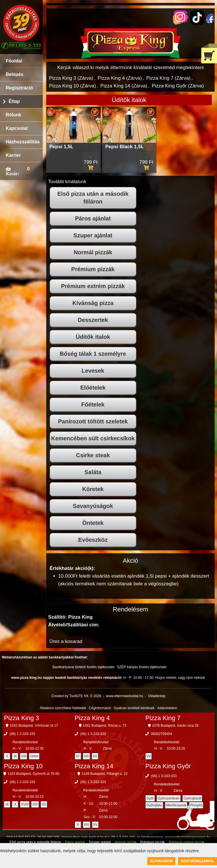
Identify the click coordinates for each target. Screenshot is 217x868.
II (7, 756)
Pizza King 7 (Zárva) (168, 78)
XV (95, 756)
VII (149, 756)
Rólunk (13, 115)
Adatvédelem (167, 708)
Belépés (14, 74)
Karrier (13, 155)
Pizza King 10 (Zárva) (72, 86)
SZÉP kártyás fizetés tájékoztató (142, 667)
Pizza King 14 (94, 766)
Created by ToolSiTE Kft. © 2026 (76, 696)
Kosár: (12, 173)
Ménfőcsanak (176, 805)
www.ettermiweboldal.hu (124, 696)
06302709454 (161, 734)
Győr (150, 798)
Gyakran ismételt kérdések (134, 708)
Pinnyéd (196, 805)
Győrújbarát (192, 798)
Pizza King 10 (23, 766)
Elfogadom (161, 861)
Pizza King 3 (22, 718)
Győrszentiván (169, 798)
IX (7, 804)
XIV (87, 825)
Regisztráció (19, 88)
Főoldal (14, 61)
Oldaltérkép (157, 696)
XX (44, 804)
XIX (35, 804)
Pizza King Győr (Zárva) (178, 86)
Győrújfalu (154, 805)
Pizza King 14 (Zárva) (124, 86)
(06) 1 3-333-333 (22, 734)
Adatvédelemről (197, 861)
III (15, 756)
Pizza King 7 (163, 718)
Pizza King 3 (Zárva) (71, 78)
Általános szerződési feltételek (63, 708)
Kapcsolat (17, 128)
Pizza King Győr (168, 766)
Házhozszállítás (23, 142)
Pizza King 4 (92, 718)
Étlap (14, 101)
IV (78, 756)
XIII (24, 756)
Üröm (34, 756)
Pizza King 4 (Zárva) (120, 78)
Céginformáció (100, 708)
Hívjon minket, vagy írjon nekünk (180, 678)
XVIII (25, 804)
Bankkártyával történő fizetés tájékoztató (83, 667)
